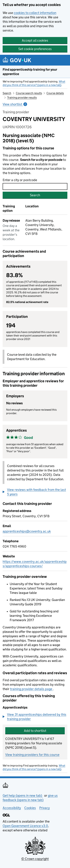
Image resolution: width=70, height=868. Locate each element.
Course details (55, 93)
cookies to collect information (35, 13)
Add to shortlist (35, 731)
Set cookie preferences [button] (35, 49)
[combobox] (35, 186)
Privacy (44, 808)
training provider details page (31, 689)
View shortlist (15, 104)
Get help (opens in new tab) (23, 796)
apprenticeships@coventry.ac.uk (27, 531)
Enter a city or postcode (20, 180)
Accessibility (12, 808)
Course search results (29, 93)
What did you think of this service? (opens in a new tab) (34, 83)
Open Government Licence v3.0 (25, 826)
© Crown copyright (35, 859)
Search (7, 93)
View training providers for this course (32, 755)
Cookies (30, 808)
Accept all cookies (35, 40)
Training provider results (22, 98)
